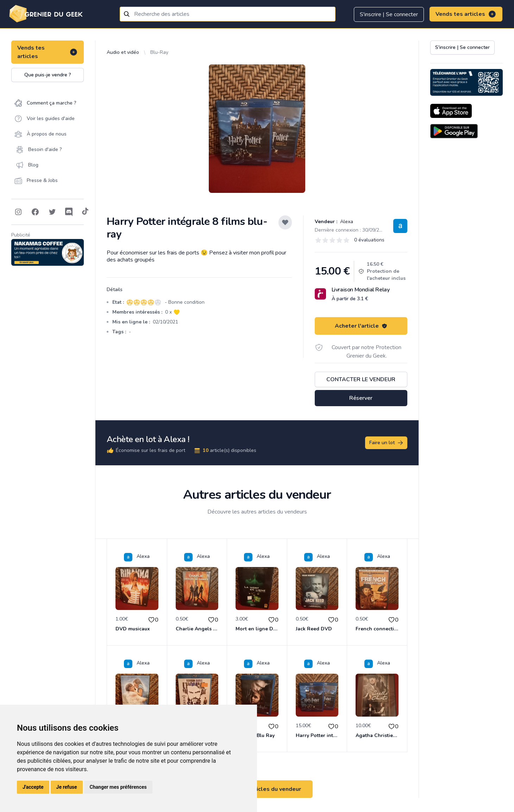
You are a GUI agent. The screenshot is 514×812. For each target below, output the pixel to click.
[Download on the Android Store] (454, 131)
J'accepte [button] (33, 787)
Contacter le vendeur (361, 379)
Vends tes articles (466, 14)
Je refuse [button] (67, 787)
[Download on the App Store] (451, 111)
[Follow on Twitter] (52, 212)
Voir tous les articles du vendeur (257, 789)
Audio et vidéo (123, 52)
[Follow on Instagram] (18, 212)
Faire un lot (387, 443)
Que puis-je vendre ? (48, 75)
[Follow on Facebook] (35, 212)
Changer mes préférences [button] (118, 787)
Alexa (346, 222)
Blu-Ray (159, 52)
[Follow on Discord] (69, 212)
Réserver (361, 398)
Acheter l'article (361, 326)
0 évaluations (369, 240)
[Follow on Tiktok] (85, 212)
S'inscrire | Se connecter (389, 14)
